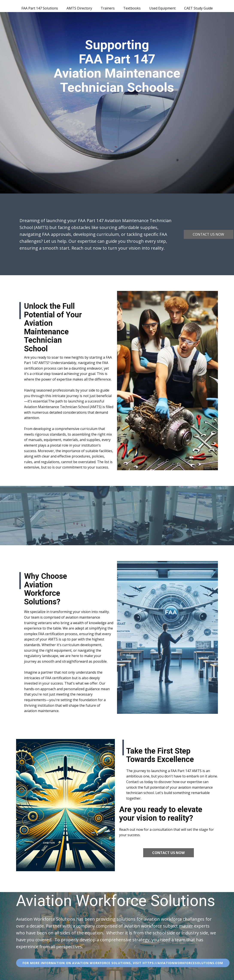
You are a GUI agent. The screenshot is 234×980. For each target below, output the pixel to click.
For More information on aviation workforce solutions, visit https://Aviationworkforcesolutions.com (123, 963)
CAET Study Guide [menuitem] (198, 8)
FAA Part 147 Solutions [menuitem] (40, 8)
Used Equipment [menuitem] (162, 8)
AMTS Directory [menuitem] (79, 8)
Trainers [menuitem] (108, 8)
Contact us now (208, 234)
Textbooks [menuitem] (132, 8)
